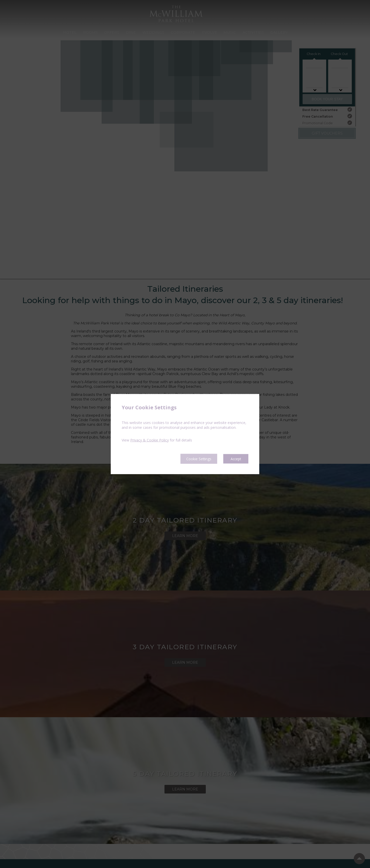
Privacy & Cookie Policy (150, 440)
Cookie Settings (193, 459)
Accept (235, 459)
